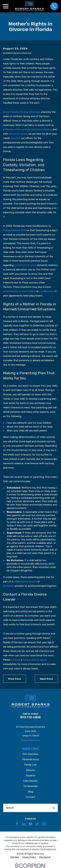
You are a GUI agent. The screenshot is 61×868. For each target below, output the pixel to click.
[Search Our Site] (54, 808)
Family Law (30, 765)
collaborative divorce (25, 582)
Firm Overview (30, 754)
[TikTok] (37, 824)
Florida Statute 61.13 (14, 230)
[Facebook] (17, 824)
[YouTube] (30, 824)
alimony (47, 129)
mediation (9, 586)
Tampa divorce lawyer (35, 660)
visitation (36, 129)
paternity (8, 129)
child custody (22, 129)
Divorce (30, 770)
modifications (47, 291)
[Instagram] (44, 824)
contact (16, 660)
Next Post (46, 679)
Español (30, 776)
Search (10, 808)
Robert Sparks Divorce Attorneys (22, 112)
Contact (16, 138)
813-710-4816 (30, 717)
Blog (30, 792)
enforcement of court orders (19, 291)
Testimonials (30, 786)
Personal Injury (30, 759)
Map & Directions (30, 740)
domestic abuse (18, 134)
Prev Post (15, 679)
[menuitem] (15, 857)
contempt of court (25, 265)
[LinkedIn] (24, 824)
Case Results (30, 781)
